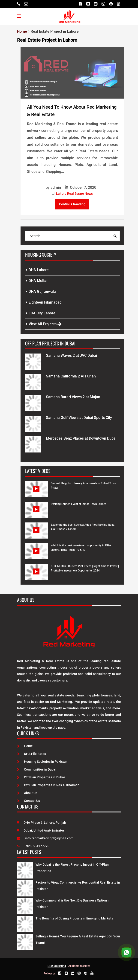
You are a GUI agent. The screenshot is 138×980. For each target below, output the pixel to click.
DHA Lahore (39, 270)
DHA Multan (39, 281)
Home (25, 746)
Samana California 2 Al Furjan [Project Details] (71, 376)
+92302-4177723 (33, 846)
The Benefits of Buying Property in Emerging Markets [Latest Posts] (74, 918)
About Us (27, 793)
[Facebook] (80, 4)
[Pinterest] (111, 4)
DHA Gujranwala (42, 291)
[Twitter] (88, 4)
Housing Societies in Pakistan (42, 762)
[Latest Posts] (25, 870)
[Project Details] (33, 361)
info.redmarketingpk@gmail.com (45, 838)
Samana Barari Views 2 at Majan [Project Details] (73, 397)
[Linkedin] (96, 4)
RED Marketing (57, 966)
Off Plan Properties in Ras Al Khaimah (48, 785)
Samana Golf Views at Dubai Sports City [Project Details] (79, 418)
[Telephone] (19, 4)
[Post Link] (72, 72)
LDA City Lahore (42, 313)
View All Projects (45, 324)
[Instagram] (103, 4)
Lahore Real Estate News (74, 194)
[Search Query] (115, 236)
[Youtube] (118, 4)
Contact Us (28, 801)
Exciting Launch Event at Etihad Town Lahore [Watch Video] (78, 504)
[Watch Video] (37, 493)
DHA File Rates (31, 754)
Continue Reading (72, 204)
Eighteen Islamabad (45, 302)
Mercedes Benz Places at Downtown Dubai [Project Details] (81, 438)
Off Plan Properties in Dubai (41, 777)
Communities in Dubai (37, 769)
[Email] (26, 4)
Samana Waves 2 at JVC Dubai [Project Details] (71, 355)
